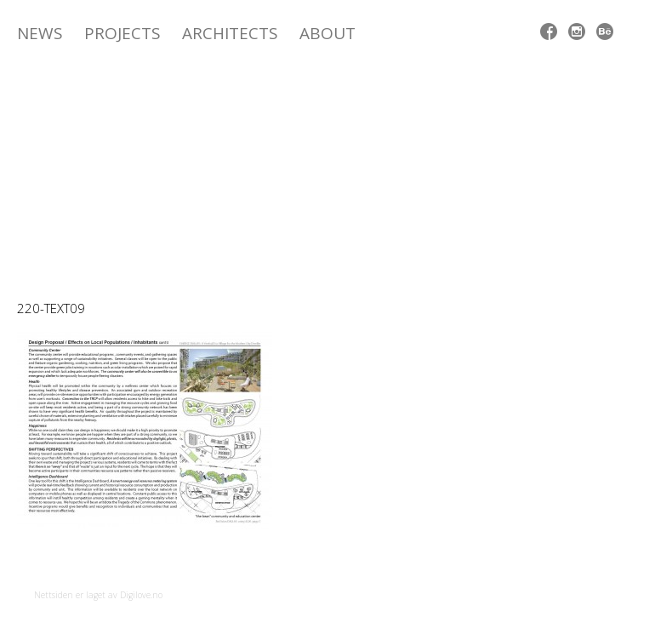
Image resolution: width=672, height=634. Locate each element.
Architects (230, 33)
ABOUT (327, 33)
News (40, 33)
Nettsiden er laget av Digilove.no (98, 595)
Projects (122, 33)
